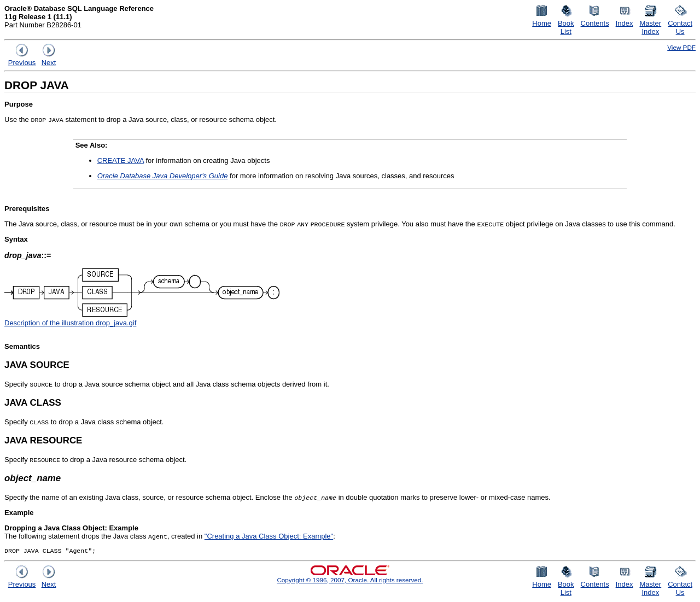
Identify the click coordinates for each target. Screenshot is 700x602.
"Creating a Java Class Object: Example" (269, 536)
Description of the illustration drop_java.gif (70, 323)
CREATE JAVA (121, 160)
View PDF (681, 47)
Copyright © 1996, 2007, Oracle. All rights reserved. (350, 581)
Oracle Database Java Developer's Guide (163, 176)
